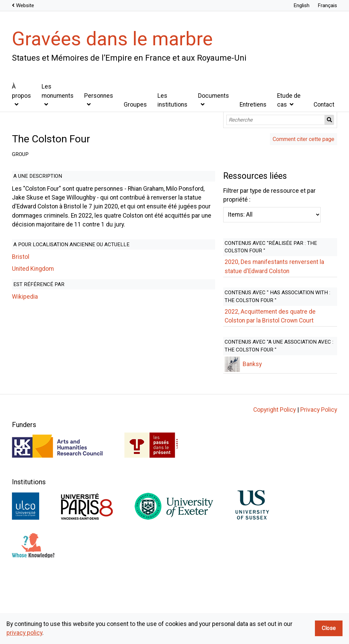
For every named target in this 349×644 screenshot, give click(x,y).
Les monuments (58, 91)
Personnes (99, 96)
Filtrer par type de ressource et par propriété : (151, 312)
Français (327, 5)
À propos (21, 91)
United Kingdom (33, 251)
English (301, 5)
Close (329, 628)
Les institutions (172, 100)
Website (25, 5)
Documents (214, 96)
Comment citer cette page (304, 139)
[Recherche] (276, 120)
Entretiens (253, 105)
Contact (324, 105)
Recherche (329, 120)
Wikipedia (25, 279)
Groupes (135, 105)
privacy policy (24, 633)
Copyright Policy (275, 472)
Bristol (21, 239)
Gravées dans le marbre (112, 39)
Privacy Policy (319, 472)
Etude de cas (289, 100)
